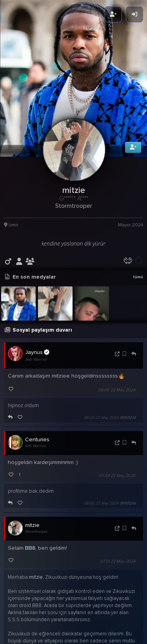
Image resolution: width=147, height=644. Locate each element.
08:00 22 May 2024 (117, 331)
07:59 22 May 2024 (117, 416)
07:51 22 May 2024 (118, 502)
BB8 (30, 489)
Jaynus (37, 293)
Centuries (37, 380)
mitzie (32, 466)
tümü (138, 217)
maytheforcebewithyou (36, 609)
